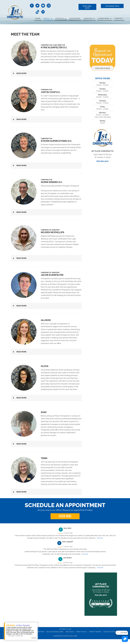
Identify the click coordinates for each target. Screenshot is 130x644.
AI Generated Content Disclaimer (65, 636)
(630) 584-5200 (102, 161)
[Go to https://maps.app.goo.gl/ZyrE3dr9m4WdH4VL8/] (43, 12)
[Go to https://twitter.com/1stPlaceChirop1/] (37, 6)
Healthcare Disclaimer (55, 632)
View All (100, 538)
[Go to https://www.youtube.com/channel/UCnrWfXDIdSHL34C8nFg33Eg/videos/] (43, 6)
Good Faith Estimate (111, 632)
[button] (46, 73)
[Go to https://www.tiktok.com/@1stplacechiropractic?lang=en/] (37, 12)
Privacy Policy (82, 632)
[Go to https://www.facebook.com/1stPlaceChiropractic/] (32, 6)
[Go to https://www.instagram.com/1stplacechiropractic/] (49, 6)
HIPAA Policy (70, 632)
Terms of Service (95, 632)
